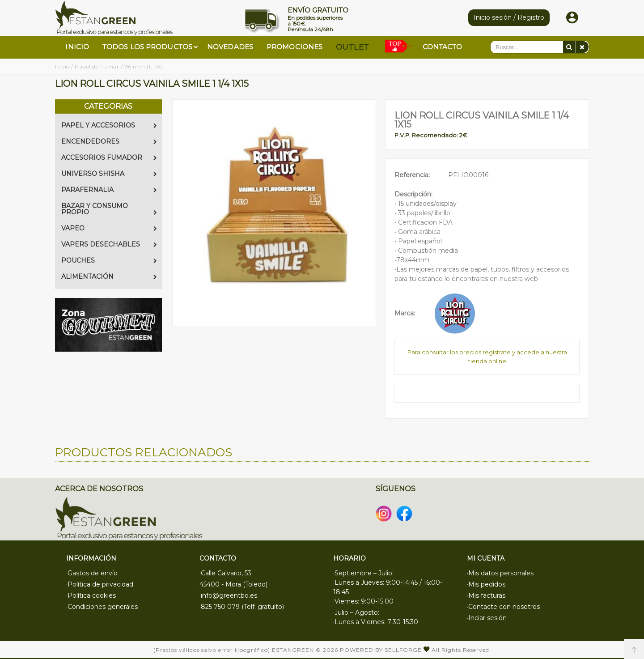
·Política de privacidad (100, 584)
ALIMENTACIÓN (109, 276)
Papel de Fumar (97, 66)
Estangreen (293, 650)
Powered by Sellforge (381, 650)
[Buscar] (569, 47)
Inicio (62, 66)
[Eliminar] (582, 47)
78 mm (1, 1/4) (144, 66)
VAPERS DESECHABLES (109, 244)
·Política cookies (91, 595)
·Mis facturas (486, 595)
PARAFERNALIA (109, 190)
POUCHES (109, 260)
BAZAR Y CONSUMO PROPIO (109, 209)
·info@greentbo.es (228, 595)
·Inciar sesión (487, 618)
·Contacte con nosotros (503, 607)
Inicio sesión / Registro (509, 17)
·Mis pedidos (486, 584)
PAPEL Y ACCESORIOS (109, 125)
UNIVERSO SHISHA (109, 174)
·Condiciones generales (102, 607)
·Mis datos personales (500, 573)
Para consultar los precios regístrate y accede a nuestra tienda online (487, 357)
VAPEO (109, 228)
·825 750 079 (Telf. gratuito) (242, 607)
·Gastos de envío (92, 573)
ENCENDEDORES (109, 141)
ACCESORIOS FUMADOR (109, 157)
